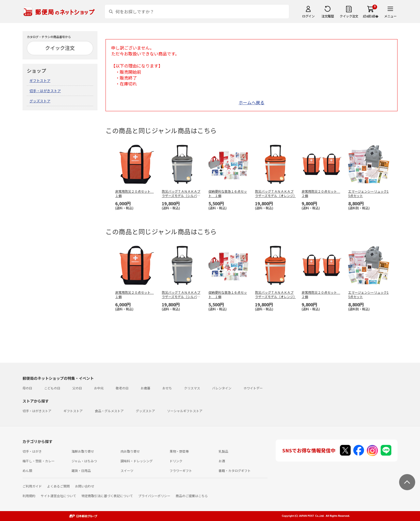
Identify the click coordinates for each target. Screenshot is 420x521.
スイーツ (127, 470)
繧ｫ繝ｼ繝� (371, 16)
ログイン (308, 16)
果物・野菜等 (179, 451)
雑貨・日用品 (81, 470)
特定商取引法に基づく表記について (107, 496)
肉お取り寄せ (130, 451)
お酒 (222, 461)
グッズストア (40, 101)
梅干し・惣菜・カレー (39, 461)
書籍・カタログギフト (235, 470)
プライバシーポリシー (154, 496)
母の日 (27, 388)
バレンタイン (222, 388)
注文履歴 (328, 16)
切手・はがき (32, 451)
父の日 (77, 388)
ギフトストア (40, 81)
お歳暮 (145, 388)
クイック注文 (349, 16)
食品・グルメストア (109, 411)
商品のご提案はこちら (192, 496)
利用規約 (29, 496)
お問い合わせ (85, 486)
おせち (167, 388)
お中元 (99, 388)
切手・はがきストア (45, 91)
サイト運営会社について (58, 496)
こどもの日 (52, 388)
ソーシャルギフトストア (185, 411)
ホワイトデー (253, 388)
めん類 (27, 470)
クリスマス (192, 388)
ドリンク (176, 461)
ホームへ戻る (252, 102)
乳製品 (223, 451)
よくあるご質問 (58, 486)
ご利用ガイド (32, 486)
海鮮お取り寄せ (83, 451)
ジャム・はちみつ (84, 461)
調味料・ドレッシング (137, 461)
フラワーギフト (181, 470)
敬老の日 (122, 388)
